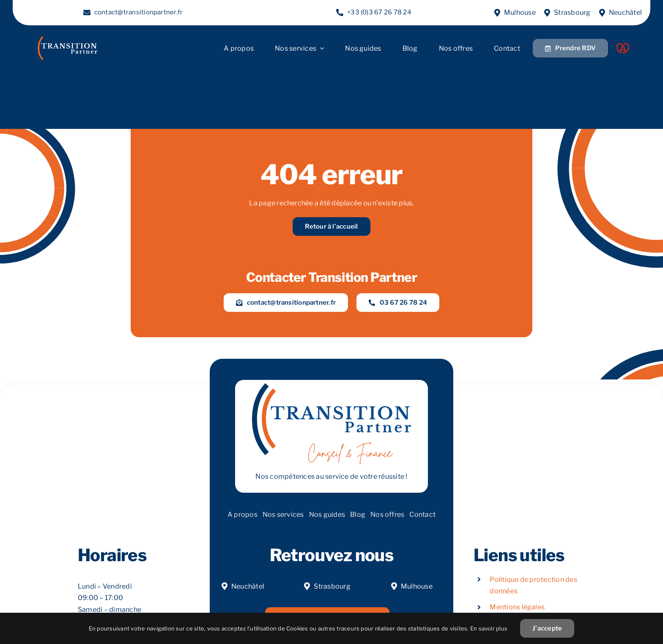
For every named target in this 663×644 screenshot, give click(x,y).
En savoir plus (489, 628)
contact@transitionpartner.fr (139, 12)
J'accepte (547, 628)
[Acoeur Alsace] (623, 46)
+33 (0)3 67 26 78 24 (379, 12)
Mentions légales (517, 607)
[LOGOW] (66, 37)
